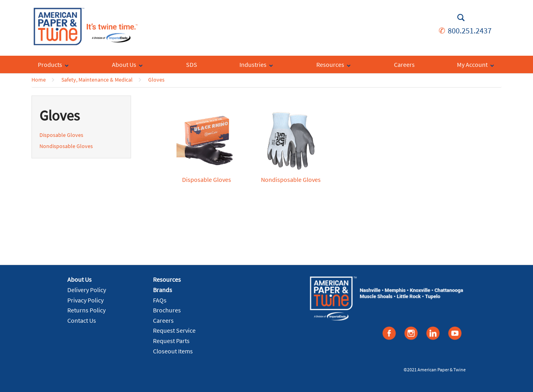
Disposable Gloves (61, 135)
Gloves (156, 80)
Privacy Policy (85, 300)
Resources (167, 279)
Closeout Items (173, 351)
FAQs (160, 300)
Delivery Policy (87, 290)
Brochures (167, 310)
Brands (163, 290)
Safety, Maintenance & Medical (97, 80)
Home (39, 80)
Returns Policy (86, 310)
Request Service (174, 330)
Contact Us (82, 320)
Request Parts (171, 341)
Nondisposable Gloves (66, 146)
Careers (163, 320)
